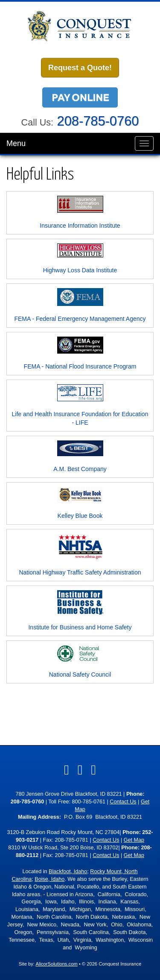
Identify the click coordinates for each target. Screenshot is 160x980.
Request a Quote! (80, 68)
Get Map (134, 840)
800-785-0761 (89, 802)
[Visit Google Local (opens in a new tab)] (93, 770)
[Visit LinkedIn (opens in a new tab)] (80, 770)
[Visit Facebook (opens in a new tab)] (67, 770)
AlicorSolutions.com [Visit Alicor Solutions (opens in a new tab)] (56, 964)
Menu (16, 143)
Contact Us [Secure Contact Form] (123, 802)
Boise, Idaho (49, 879)
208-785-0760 (98, 121)
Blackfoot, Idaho (68, 871)
